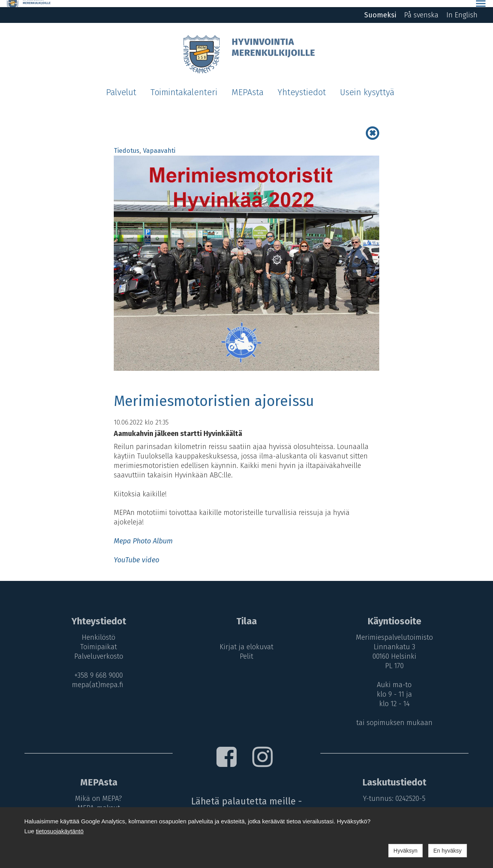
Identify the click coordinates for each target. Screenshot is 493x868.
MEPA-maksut (97, 800)
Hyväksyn (406, 851)
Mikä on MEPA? (97, 791)
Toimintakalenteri (184, 85)
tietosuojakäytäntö (60, 831)
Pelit (246, 649)
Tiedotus (127, 144)
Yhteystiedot (302, 85)
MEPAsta (247, 85)
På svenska (421, 8)
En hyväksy (448, 851)
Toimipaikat (97, 640)
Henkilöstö (97, 630)
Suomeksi (380, 8)
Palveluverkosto (97, 649)
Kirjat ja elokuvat (246, 640)
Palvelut (121, 85)
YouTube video (136, 553)
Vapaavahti (159, 144)
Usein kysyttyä (367, 85)
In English (462, 8)
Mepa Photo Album (143, 534)
